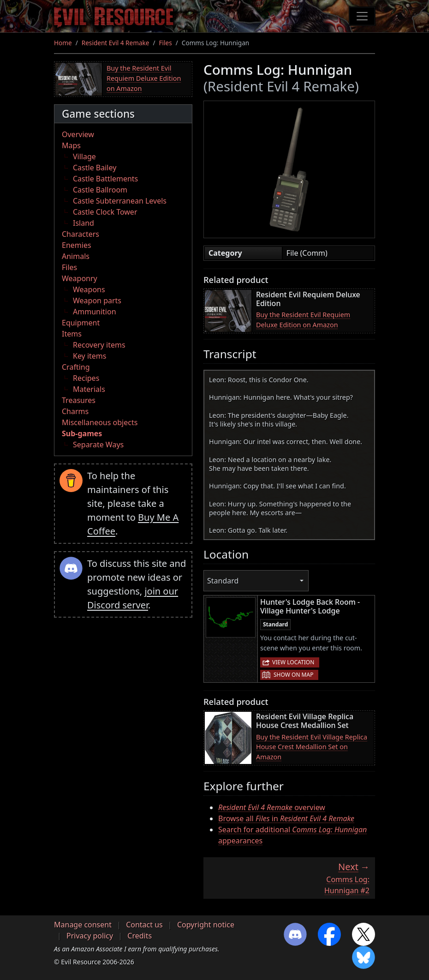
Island (83, 223)
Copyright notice (206, 925)
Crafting (76, 367)
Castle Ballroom (100, 190)
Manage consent (83, 925)
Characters (80, 234)
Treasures (79, 400)
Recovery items (99, 345)
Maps (71, 145)
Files (166, 43)
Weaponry (80, 278)
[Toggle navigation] (362, 16)
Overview (78, 134)
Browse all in (286, 818)
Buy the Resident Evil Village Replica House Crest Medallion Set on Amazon (312, 747)
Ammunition (95, 312)
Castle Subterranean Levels (120, 201)
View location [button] (293, 662)
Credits (140, 936)
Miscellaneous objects (100, 422)
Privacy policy (90, 936)
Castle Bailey (95, 168)
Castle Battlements (105, 179)
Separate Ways (98, 445)
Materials (89, 389)
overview (272, 807)
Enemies (77, 245)
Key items (89, 356)
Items (72, 334)
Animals (76, 256)
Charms (75, 411)
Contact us (144, 925)
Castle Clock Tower (105, 212)
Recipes (86, 378)
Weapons (89, 289)
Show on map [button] (293, 675)
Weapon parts (97, 301)
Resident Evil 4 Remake (116, 43)
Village (84, 156)
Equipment (81, 323)
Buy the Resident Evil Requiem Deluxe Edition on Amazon (144, 78)
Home (63, 43)
